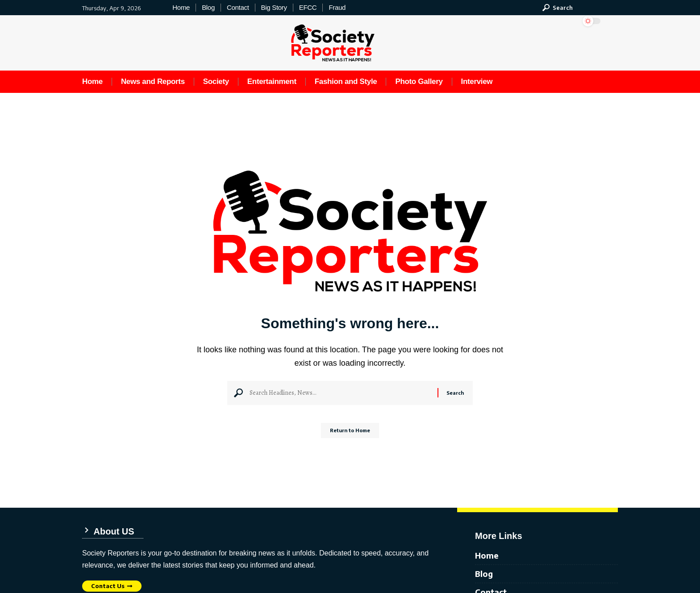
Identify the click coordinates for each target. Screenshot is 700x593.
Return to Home (350, 434)
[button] (558, 8)
